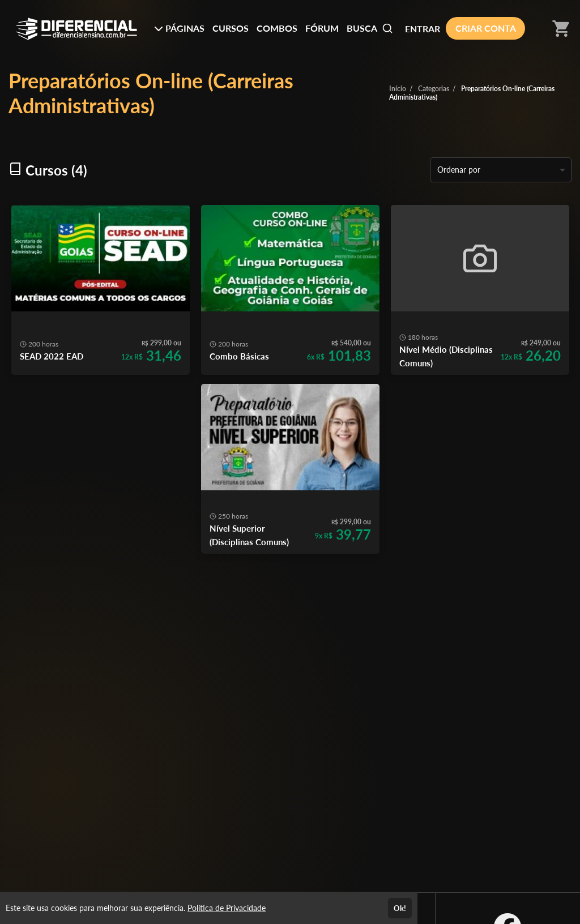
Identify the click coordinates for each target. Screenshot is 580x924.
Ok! (400, 908)
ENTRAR (423, 29)
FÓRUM (322, 28)
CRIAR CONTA (486, 28)
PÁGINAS (179, 28)
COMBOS (277, 28)
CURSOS (231, 28)
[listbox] (501, 170)
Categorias (434, 89)
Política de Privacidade (227, 908)
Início (398, 89)
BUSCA (370, 28)
